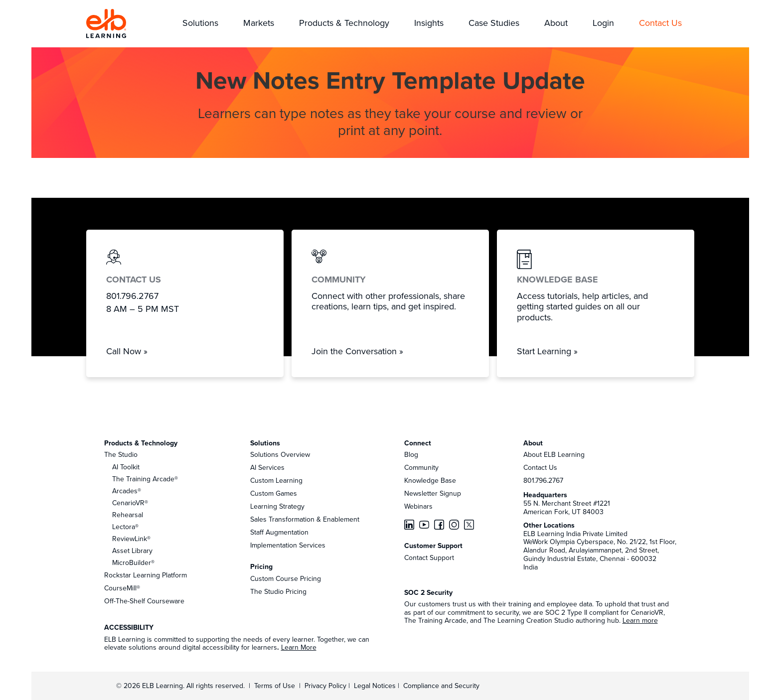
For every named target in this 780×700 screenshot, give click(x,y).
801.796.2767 (543, 480)
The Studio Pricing (278, 591)
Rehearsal (128, 515)
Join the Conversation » (357, 351)
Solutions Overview (280, 454)
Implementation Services (288, 545)
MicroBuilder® (133, 562)
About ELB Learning (554, 454)
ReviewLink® (131, 539)
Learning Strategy (277, 506)
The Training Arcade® (145, 479)
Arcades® (127, 491)
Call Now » (127, 351)
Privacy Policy (326, 686)
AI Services (267, 467)
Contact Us (540, 467)
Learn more (640, 620)
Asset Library (132, 551)
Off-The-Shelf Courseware (144, 601)
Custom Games (274, 493)
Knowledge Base (430, 480)
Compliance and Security (441, 686)
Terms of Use (274, 686)
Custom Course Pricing (286, 578)
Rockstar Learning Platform (146, 575)
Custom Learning (276, 480)
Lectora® (125, 527)
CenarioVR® (130, 503)
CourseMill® (122, 588)
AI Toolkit (126, 467)
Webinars (418, 506)
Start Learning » (547, 351)
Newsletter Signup (433, 493)
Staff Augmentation (279, 532)
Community (421, 467)
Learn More (299, 647)
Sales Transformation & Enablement (305, 519)
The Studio (121, 454)
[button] (200, 24)
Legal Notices (376, 686)
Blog (411, 454)
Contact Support (429, 558)
